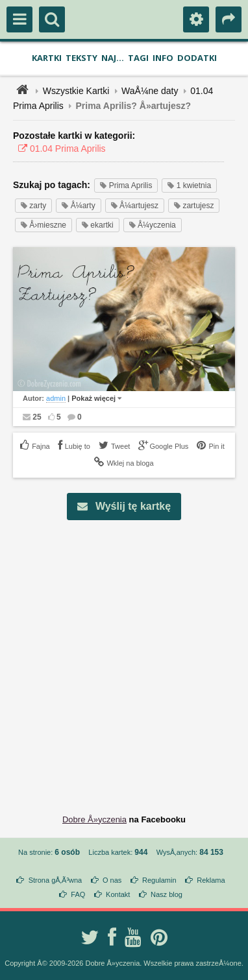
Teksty (81, 58)
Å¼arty (78, 206)
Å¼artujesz (135, 206)
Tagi (138, 58)
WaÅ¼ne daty (150, 91)
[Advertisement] (124, 657)
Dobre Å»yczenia (94, 819)
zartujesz (194, 206)
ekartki (98, 225)
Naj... (113, 58)
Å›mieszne (43, 225)
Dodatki (197, 58)
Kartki (47, 58)
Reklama (211, 880)
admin (56, 398)
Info (163, 58)
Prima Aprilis (126, 185)
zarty (33, 206)
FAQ (78, 894)
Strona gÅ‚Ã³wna (56, 880)
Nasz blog (167, 894)
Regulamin (159, 880)
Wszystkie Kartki (76, 91)
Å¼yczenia (153, 225)
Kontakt (118, 894)
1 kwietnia (189, 185)
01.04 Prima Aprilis (59, 149)
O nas (112, 880)
